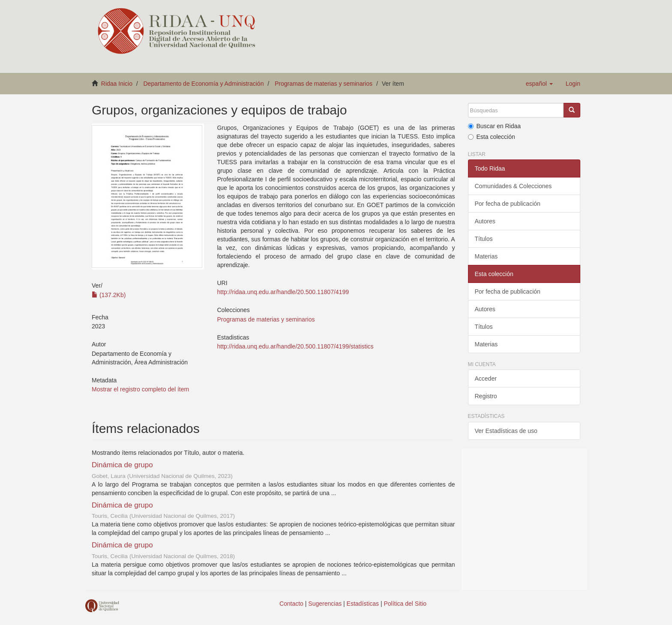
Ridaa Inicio (117, 84)
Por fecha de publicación (508, 204)
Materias (486, 256)
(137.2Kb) (109, 295)
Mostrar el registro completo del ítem (140, 389)
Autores (485, 221)
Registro (486, 396)
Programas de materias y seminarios (324, 84)
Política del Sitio (405, 604)
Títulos (484, 239)
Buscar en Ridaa (495, 126)
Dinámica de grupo (122, 465)
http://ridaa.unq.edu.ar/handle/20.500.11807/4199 (283, 292)
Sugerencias (325, 604)
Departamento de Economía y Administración (204, 84)
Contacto (291, 604)
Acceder (486, 379)
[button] (539, 84)
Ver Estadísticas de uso (506, 431)
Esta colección (492, 137)
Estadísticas (363, 604)
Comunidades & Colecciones (513, 186)
